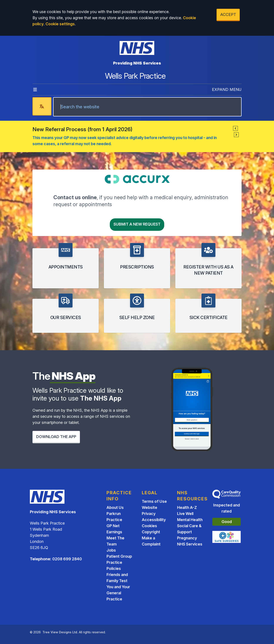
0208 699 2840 (67, 559)
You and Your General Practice (118, 593)
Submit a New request (137, 224)
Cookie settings (60, 24)
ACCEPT (228, 14)
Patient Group (119, 556)
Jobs (111, 550)
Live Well (185, 514)
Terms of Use (154, 501)
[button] (235, 128)
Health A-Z (187, 507)
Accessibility (154, 520)
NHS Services (190, 544)
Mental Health (190, 520)
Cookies (149, 526)
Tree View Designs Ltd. (60, 632)
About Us (115, 507)
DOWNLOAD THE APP (56, 437)
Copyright (151, 532)
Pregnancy (187, 538)
